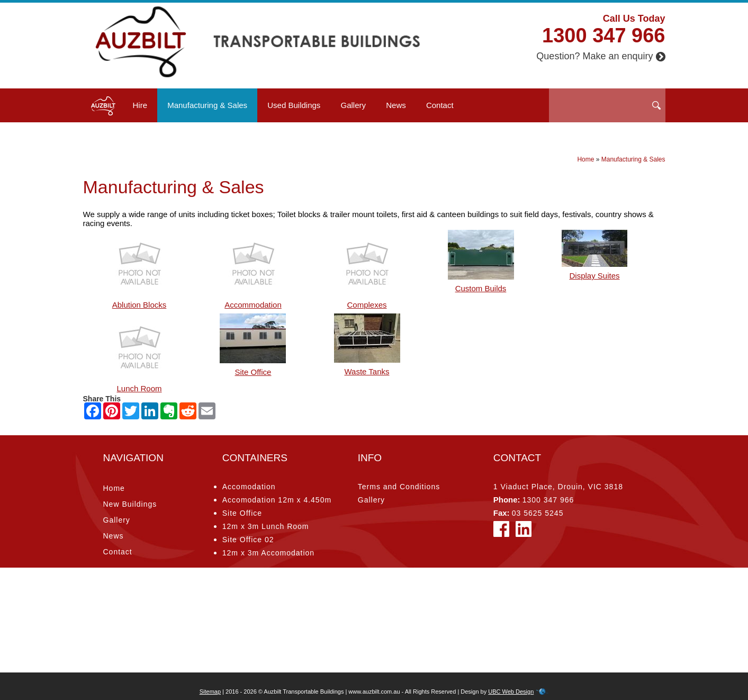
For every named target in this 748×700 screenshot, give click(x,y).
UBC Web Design (511, 692)
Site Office (242, 513)
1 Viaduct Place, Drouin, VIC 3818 (558, 487)
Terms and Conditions (399, 487)
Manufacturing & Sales (207, 105)
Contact (440, 105)
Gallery (354, 105)
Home (585, 159)
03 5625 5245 (538, 513)
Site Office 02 (248, 540)
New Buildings (130, 504)
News (396, 105)
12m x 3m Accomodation (268, 553)
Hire (140, 105)
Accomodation (249, 487)
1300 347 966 (603, 35)
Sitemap (210, 692)
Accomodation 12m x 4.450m (277, 500)
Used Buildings (294, 105)
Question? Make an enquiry (601, 56)
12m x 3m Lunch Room (266, 526)
